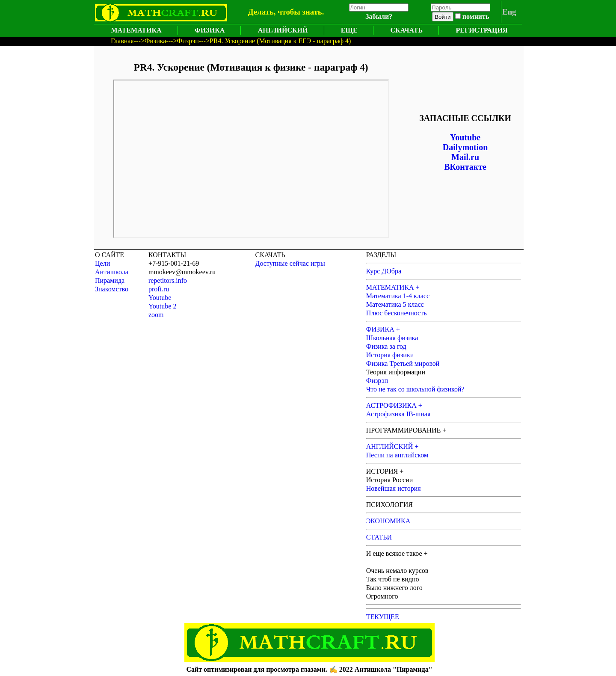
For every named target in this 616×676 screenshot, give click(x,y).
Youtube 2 (163, 306)
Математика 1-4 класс (398, 296)
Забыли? (379, 16)
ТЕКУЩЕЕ (383, 617)
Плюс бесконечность (397, 313)
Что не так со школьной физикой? (415, 389)
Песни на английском (397, 455)
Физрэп (377, 381)
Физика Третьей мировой (403, 363)
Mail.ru (465, 157)
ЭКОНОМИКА (388, 521)
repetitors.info (168, 280)
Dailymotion (465, 147)
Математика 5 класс (395, 304)
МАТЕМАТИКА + (393, 287)
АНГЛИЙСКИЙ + (392, 446)
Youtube (465, 137)
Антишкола (112, 272)
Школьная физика (392, 338)
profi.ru (159, 289)
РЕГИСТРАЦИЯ (482, 30)
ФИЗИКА (210, 30)
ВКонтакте (465, 167)
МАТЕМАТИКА (136, 30)
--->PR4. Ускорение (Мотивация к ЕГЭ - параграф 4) (275, 41)
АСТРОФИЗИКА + (394, 405)
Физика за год (386, 346)
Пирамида (110, 280)
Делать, (262, 12)
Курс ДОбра (384, 271)
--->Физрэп (182, 41)
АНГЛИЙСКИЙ (283, 30)
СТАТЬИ (379, 537)
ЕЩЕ (349, 30)
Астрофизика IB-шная (398, 414)
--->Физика (150, 41)
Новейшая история (394, 488)
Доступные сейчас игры (290, 263)
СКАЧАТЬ (407, 30)
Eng (509, 12)
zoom (156, 315)
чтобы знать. (301, 12)
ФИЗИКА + (383, 329)
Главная (122, 41)
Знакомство (112, 289)
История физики (390, 355)
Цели (102, 263)
